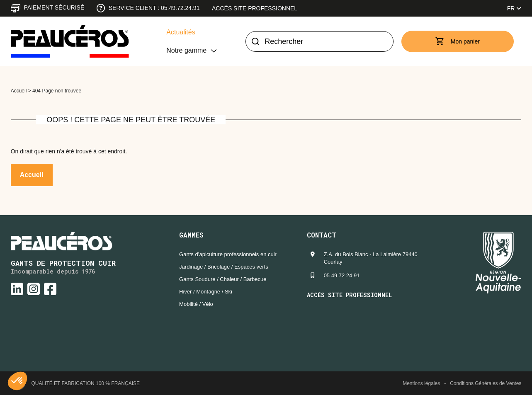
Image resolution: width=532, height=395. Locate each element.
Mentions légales (421, 383)
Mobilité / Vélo (196, 304)
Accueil (19, 91)
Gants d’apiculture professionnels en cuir (228, 254)
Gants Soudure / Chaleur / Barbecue (223, 279)
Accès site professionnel (255, 8)
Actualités (181, 32)
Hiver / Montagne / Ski (206, 292)
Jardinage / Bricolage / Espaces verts (224, 267)
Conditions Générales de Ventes (486, 383)
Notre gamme (186, 50)
